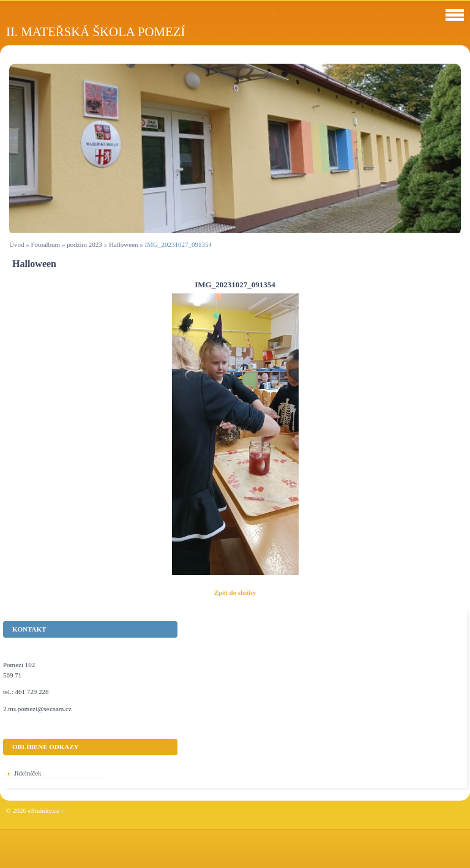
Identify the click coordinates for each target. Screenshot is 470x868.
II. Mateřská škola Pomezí (95, 32)
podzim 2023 (84, 244)
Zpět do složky (235, 592)
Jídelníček (28, 773)
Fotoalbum (45, 244)
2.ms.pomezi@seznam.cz (37, 709)
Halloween (124, 244)
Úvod (17, 244)
